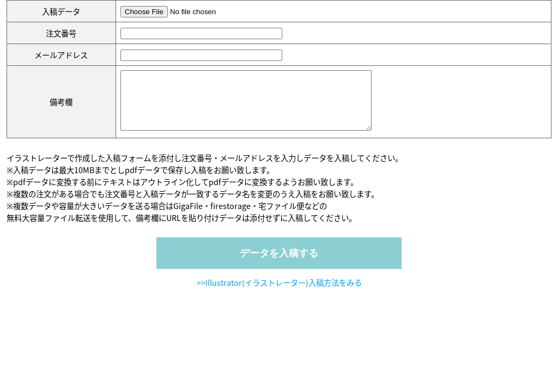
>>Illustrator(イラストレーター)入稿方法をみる (279, 294)
